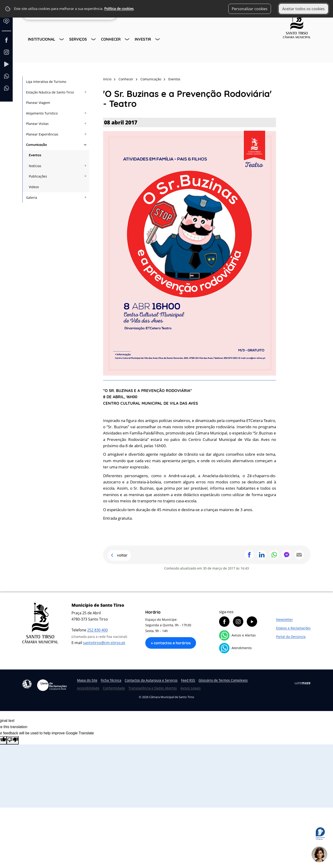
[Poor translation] (13, 740)
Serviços (78, 39)
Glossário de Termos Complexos (223, 680)
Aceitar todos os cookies (303, 9)
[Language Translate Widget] (9, 25)
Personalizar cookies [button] (250, 9)
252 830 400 (97, 630)
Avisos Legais (190, 688)
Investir (143, 39)
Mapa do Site (87, 680)
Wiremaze (303, 683)
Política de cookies (119, 9)
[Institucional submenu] (62, 40)
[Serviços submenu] (94, 40)
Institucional (42, 39)
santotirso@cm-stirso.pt (104, 643)
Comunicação (151, 79)
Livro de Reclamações (52, 685)
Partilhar (249, 555)
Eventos (174, 79)
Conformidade (114, 688)
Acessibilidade (27, 684)
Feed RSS (188, 680)
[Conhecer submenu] (128, 40)
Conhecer (111, 39)
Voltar (122, 555)
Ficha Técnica (111, 680)
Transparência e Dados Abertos (153, 688)
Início (107, 79)
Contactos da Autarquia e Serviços (151, 680)
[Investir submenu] (158, 40)
